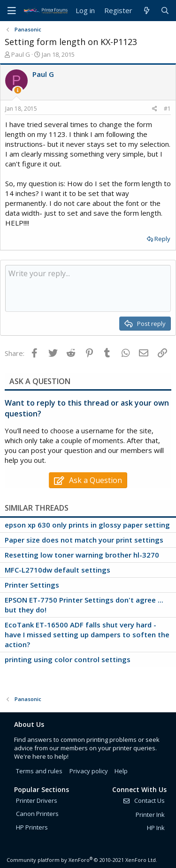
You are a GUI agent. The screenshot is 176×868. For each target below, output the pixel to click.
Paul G (21, 54)
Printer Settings (32, 585)
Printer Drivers (37, 800)
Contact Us (144, 800)
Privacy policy (89, 771)
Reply (162, 239)
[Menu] (12, 11)
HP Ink (156, 828)
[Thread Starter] (18, 90)
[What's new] (146, 11)
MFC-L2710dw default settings (57, 570)
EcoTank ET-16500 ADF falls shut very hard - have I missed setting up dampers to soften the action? (87, 634)
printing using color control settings (68, 659)
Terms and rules (39, 771)
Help (121, 771)
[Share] (155, 109)
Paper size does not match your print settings (84, 540)
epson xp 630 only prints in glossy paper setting (87, 525)
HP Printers (32, 827)
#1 (167, 109)
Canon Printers (37, 814)
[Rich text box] (88, 288)
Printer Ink (150, 815)
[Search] (165, 11)
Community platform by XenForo (82, 860)
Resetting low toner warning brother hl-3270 (82, 555)
